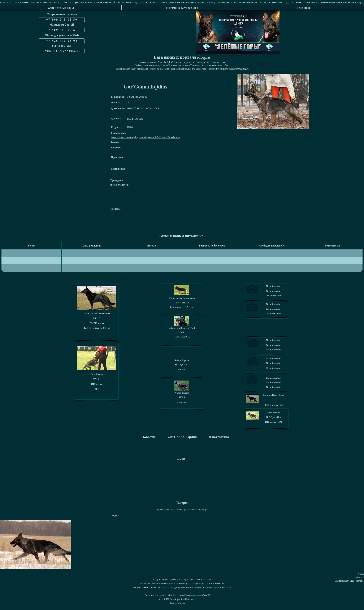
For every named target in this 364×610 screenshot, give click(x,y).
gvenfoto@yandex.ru (239, 69)
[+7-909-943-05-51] (62, 30)
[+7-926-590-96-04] (62, 41)
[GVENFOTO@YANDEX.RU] (62, 51)
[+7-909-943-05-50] (62, 20)
